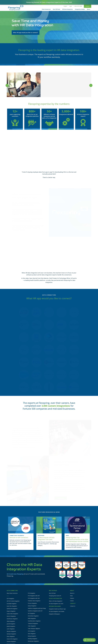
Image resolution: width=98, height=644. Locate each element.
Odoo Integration (11, 636)
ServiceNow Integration (33, 616)
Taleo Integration (32, 626)
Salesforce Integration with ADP (35, 611)
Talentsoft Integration (33, 623)
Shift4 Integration (32, 618)
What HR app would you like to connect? (26, 33)
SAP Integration (31, 613)
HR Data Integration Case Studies (57, 611)
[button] (65, 6)
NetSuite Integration (11, 634)
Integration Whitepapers (54, 614)
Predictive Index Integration (34, 601)
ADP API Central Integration (13, 601)
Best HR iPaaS (52, 593)
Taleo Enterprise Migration (34, 629)
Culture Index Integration (12, 614)
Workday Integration (33, 639)
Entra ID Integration (11, 616)
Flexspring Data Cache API (55, 596)
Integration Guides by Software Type (57, 609)
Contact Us (73, 606)
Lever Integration (11, 629)
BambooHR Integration (12, 609)
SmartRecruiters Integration (34, 621)
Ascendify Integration (12, 604)
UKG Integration (32, 631)
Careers (72, 601)
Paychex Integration (11, 641)
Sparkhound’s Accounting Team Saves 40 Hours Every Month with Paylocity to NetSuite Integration (65, 85)
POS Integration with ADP (34, 596)
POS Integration (32, 593)
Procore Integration (32, 603)
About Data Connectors (12, 593)
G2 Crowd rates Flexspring (15, 574)
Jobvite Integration (11, 626)
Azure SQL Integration (12, 606)
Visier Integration (32, 634)
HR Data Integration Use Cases (56, 604)
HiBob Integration (11, 621)
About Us (72, 593)
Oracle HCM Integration (12, 639)
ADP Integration (10, 599)
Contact (88, 6)
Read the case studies (54, 93)
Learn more (61, 495)
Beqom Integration (11, 611)
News (71, 596)
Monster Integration (11, 631)
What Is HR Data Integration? (56, 601)
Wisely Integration (32, 636)
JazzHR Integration (11, 624)
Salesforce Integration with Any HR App (37, 608)
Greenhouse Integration (12, 619)
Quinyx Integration (32, 606)
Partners (72, 598)
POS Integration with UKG (34, 598)
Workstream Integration (33, 641)
